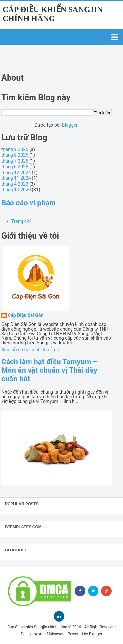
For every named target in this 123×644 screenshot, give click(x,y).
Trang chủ (22, 221)
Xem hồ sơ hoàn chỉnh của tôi (31, 350)
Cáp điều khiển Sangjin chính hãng (37, 627)
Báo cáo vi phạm (29, 203)
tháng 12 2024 (16, 173)
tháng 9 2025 (15, 149)
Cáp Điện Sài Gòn (26, 316)
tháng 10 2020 (16, 190)
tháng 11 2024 (16, 178)
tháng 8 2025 (15, 155)
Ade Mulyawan (51, 634)
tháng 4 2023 (15, 184)
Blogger (70, 125)
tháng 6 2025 (15, 167)
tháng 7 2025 (15, 161)
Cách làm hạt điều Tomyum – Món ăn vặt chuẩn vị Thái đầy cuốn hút (49, 370)
